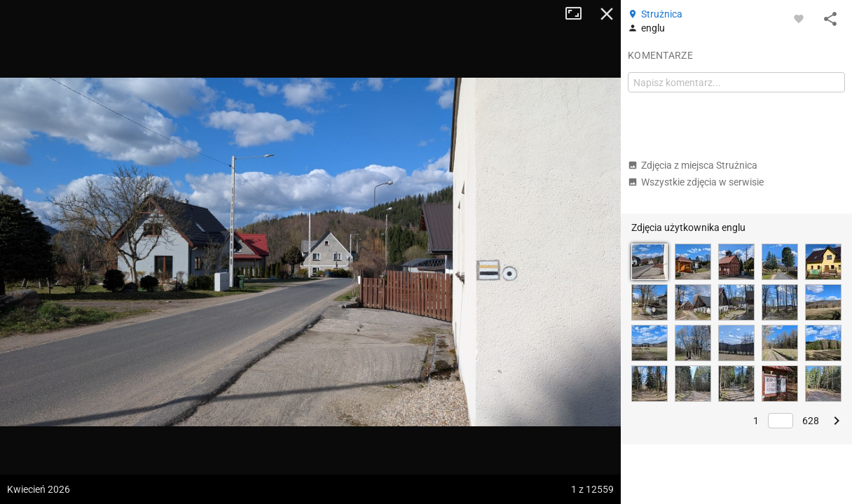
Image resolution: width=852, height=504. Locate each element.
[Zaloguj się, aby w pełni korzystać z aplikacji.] (799, 18)
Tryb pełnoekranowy (579, 14)
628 (811, 421)
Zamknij (607, 14)
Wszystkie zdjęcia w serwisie (696, 182)
